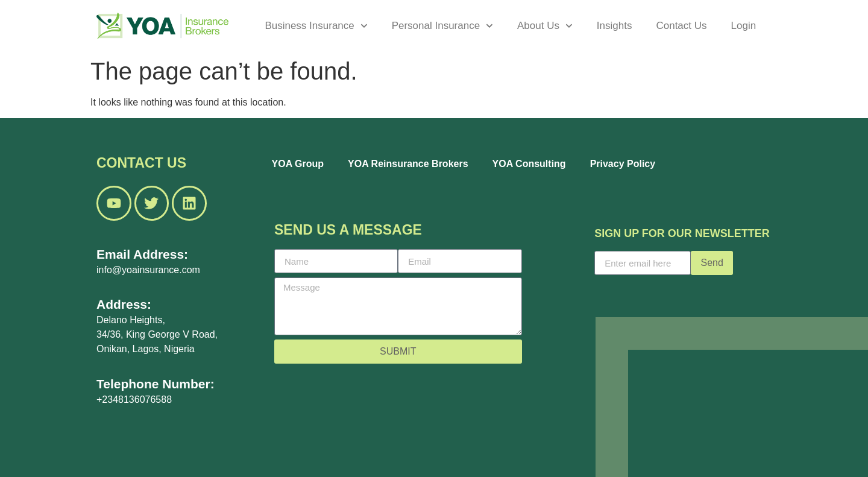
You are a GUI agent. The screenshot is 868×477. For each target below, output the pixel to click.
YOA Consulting (529, 164)
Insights (615, 26)
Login (744, 26)
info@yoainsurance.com (148, 270)
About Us (545, 26)
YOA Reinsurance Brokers (408, 164)
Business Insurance (316, 26)
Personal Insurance (442, 26)
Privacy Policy (623, 164)
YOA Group (298, 164)
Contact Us (681, 26)
